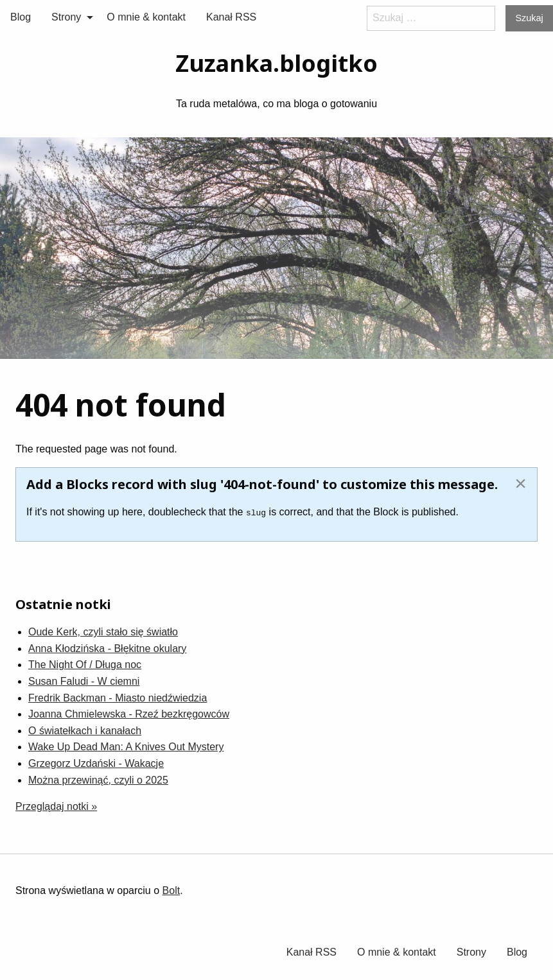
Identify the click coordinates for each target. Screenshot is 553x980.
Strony (66, 17)
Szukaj (529, 18)
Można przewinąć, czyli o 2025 (98, 779)
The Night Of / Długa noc (85, 665)
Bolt (171, 890)
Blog (21, 17)
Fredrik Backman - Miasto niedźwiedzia (118, 697)
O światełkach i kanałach (85, 731)
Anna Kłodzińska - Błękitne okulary (107, 649)
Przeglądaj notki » (56, 806)
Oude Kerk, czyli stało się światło (103, 632)
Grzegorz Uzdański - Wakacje (96, 763)
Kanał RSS (231, 17)
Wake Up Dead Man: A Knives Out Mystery (126, 747)
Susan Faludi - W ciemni (84, 681)
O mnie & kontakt (146, 17)
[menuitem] (21, 17)
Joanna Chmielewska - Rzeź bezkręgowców (129, 714)
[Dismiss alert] (521, 483)
